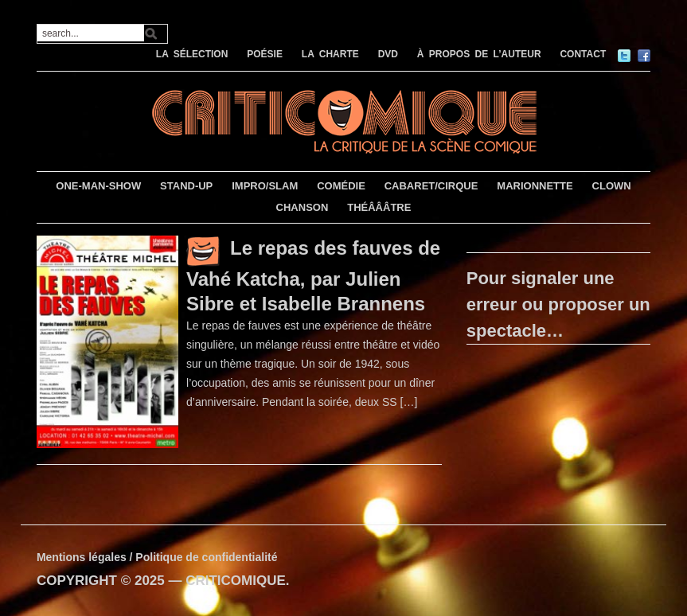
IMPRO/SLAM (265, 186)
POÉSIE (265, 54)
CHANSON (303, 207)
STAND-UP (186, 186)
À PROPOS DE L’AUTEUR (479, 54)
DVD (388, 54)
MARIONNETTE (535, 186)
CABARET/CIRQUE (431, 186)
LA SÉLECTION (192, 54)
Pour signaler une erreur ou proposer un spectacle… (558, 304)
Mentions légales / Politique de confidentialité (157, 557)
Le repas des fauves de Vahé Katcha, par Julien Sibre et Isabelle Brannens (313, 276)
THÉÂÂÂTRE (379, 207)
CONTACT (583, 54)
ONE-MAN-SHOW (98, 186)
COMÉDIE (341, 186)
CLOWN (612, 186)
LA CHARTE (330, 54)
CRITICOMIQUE (236, 581)
